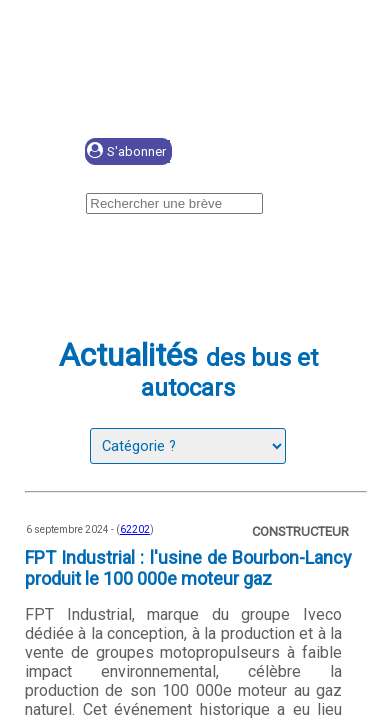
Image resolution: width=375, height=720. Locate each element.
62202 (135, 529)
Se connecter (266, 152)
